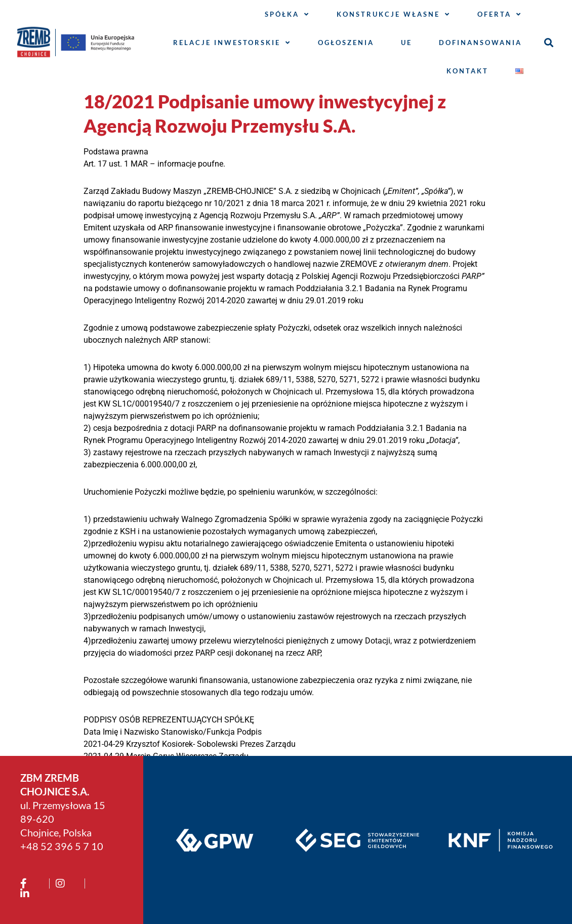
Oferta (500, 14)
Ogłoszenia (346, 43)
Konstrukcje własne (394, 14)
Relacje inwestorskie (232, 43)
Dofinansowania (480, 43)
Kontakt (467, 71)
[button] (549, 43)
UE (406, 43)
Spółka (287, 14)
